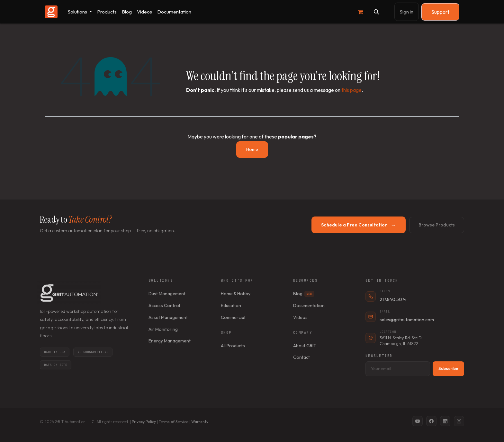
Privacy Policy (144, 422)
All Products (233, 346)
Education (231, 305)
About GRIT (305, 346)
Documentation (309, 305)
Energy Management (170, 341)
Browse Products (437, 225)
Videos (300, 317)
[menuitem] (80, 12)
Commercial (233, 317)
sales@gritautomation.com (407, 320)
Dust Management (167, 294)
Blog (304, 294)
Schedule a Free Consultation (359, 225)
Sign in (407, 12)
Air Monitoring (163, 329)
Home (252, 149)
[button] (376, 12)
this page (351, 90)
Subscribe (448, 368)
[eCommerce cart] (360, 12)
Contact (301, 357)
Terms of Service (174, 422)
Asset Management (168, 317)
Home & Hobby (236, 294)
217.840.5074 (393, 299)
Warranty (200, 422)
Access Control (164, 305)
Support (440, 12)
